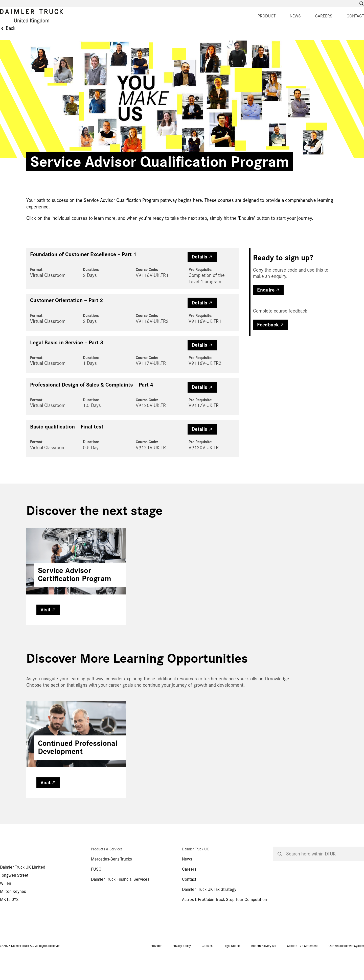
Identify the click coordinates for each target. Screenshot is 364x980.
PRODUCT (138, 37)
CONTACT (227, 37)
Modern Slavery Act (263, 969)
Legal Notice (232, 969)
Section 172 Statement (302, 969)
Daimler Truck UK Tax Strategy (209, 913)
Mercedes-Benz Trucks (111, 883)
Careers (189, 893)
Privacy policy (182, 969)
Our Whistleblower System (346, 969)
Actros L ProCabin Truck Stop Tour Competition (224, 923)
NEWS (167, 37)
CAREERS (195, 37)
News (187, 883)
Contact (189, 903)
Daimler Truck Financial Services (120, 903)
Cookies (207, 969)
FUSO (96, 893)
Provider (156, 969)
